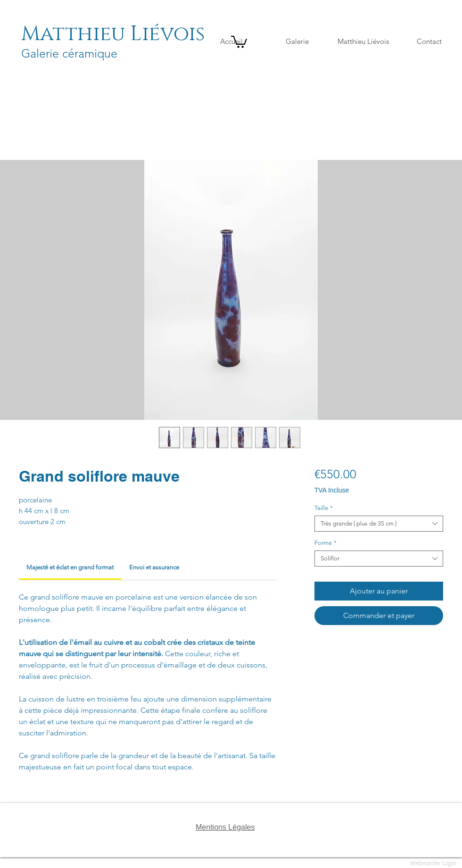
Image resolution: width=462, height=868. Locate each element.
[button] (239, 41)
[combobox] (379, 524)
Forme (326, 543)
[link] (70, 567)
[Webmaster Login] (433, 863)
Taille (324, 508)
